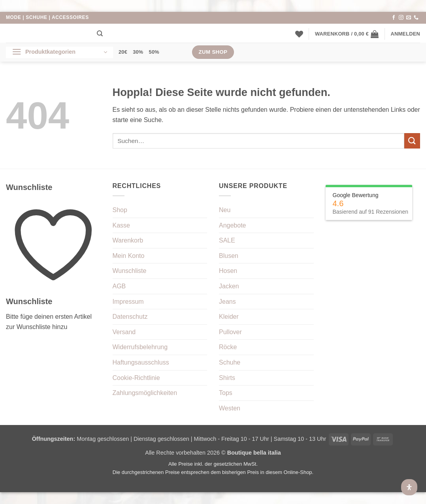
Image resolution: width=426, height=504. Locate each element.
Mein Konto (129, 256)
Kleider (229, 317)
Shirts (227, 378)
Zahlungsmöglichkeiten (145, 393)
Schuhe (230, 362)
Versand (124, 332)
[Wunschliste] (299, 34)
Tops (226, 393)
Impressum (128, 302)
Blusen (229, 256)
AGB (119, 286)
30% (138, 52)
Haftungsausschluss (141, 362)
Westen (230, 408)
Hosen (228, 271)
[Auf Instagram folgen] (401, 18)
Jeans (227, 302)
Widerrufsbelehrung (140, 347)
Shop (120, 210)
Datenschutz (130, 317)
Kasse (121, 225)
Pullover (230, 332)
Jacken (229, 286)
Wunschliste (130, 271)
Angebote (233, 225)
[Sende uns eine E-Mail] (409, 18)
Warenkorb (128, 240)
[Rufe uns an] (416, 18)
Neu (225, 210)
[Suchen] (100, 34)
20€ (123, 52)
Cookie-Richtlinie (136, 378)
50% (154, 52)
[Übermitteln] (412, 141)
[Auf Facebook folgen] (394, 18)
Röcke (228, 347)
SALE (227, 240)
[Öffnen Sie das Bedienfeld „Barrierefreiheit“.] (409, 487)
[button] (347, 34)
